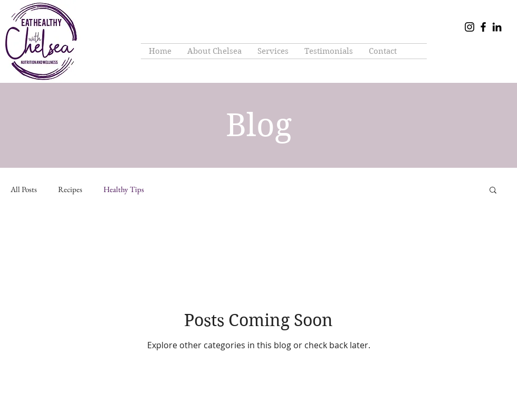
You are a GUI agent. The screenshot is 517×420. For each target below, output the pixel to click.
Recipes (70, 189)
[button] (493, 191)
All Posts (24, 189)
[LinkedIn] (497, 27)
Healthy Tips (124, 189)
